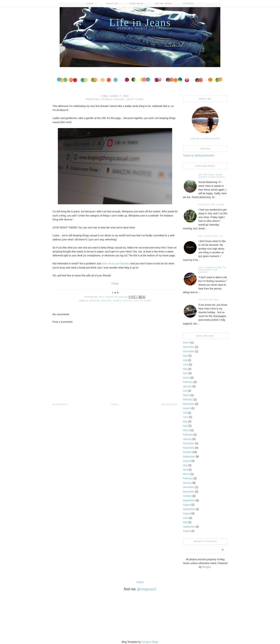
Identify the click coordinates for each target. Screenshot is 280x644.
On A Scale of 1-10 (211, 236)
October (187, 452)
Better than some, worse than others (212, 176)
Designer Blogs (150, 642)
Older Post (60, 404)
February (188, 382)
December (189, 351)
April (185, 356)
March (186, 343)
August (187, 408)
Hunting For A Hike (211, 205)
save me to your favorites (116, 264)
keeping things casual (117, 301)
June (186, 364)
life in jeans (142, 301)
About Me (112, 3)
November (189, 347)
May (185, 369)
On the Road (163, 3)
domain (94, 301)
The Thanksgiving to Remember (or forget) (212, 270)
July (185, 360)
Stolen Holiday (209, 300)
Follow (115, 284)
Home (90, 3)
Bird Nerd (137, 3)
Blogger (207, 567)
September (189, 457)
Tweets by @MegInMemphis (199, 155)
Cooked (188, 3)
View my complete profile (205, 138)
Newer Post (170, 404)
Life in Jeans (140, 22)
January (187, 386)
